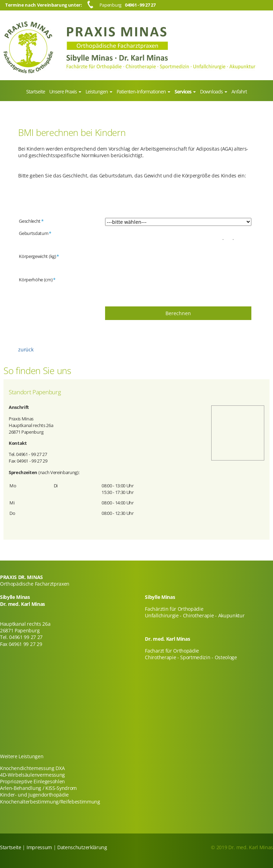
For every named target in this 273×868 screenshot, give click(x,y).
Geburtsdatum (35, 233)
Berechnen (178, 313)
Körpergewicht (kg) (39, 256)
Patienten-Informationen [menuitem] (142, 92)
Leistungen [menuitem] (97, 92)
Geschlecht (31, 221)
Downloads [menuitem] (212, 92)
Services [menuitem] (183, 92)
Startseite (11, 847)
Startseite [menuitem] (36, 92)
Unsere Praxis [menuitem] (64, 92)
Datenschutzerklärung (82, 847)
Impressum (39, 847)
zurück (26, 349)
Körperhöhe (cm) (37, 280)
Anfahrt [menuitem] (239, 92)
